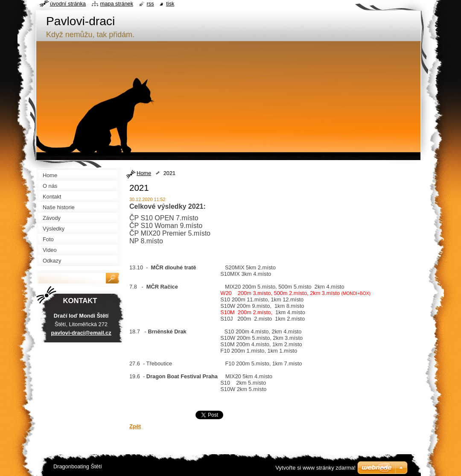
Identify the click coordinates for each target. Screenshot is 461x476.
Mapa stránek (117, 4)
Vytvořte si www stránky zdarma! (315, 468)
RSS (150, 4)
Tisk (170, 4)
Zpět (135, 426)
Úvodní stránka (68, 4)
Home (144, 173)
